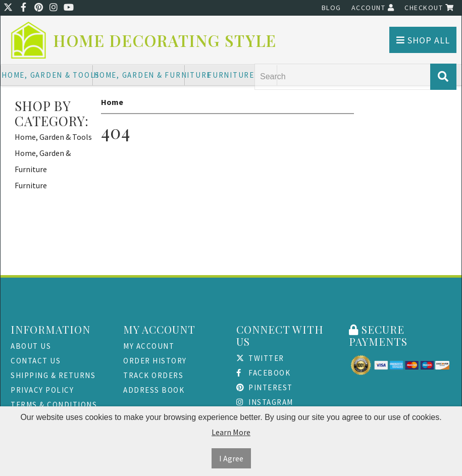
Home (112, 102)
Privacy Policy (42, 390)
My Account (149, 346)
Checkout (429, 8)
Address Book (154, 390)
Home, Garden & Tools (47, 75)
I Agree (231, 458)
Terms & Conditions (54, 405)
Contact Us (36, 361)
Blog (331, 8)
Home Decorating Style (165, 41)
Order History (155, 361)
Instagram (265, 402)
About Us (31, 346)
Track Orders (153, 375)
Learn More (231, 432)
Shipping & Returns (53, 375)
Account (373, 8)
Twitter (260, 358)
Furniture (231, 75)
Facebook (264, 373)
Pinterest (265, 387)
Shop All (423, 40)
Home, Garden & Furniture (139, 75)
